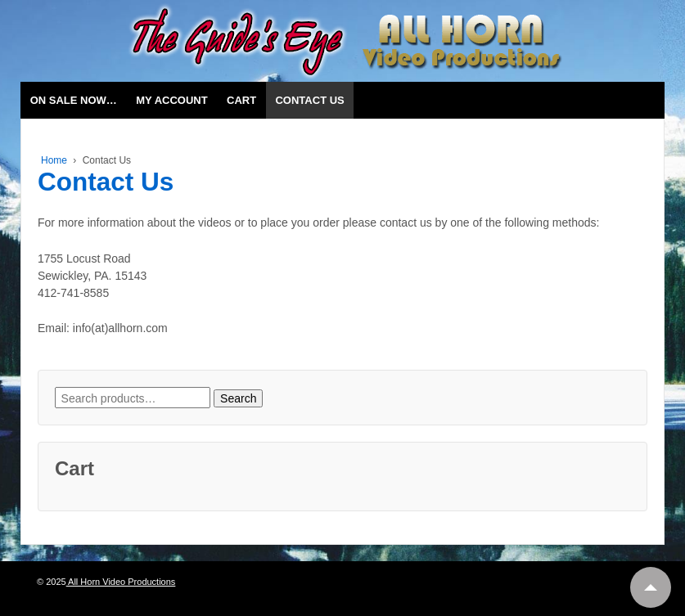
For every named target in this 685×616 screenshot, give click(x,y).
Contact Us (309, 100)
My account (171, 100)
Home (54, 160)
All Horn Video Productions (121, 582)
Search (238, 398)
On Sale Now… (74, 100)
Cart (241, 100)
